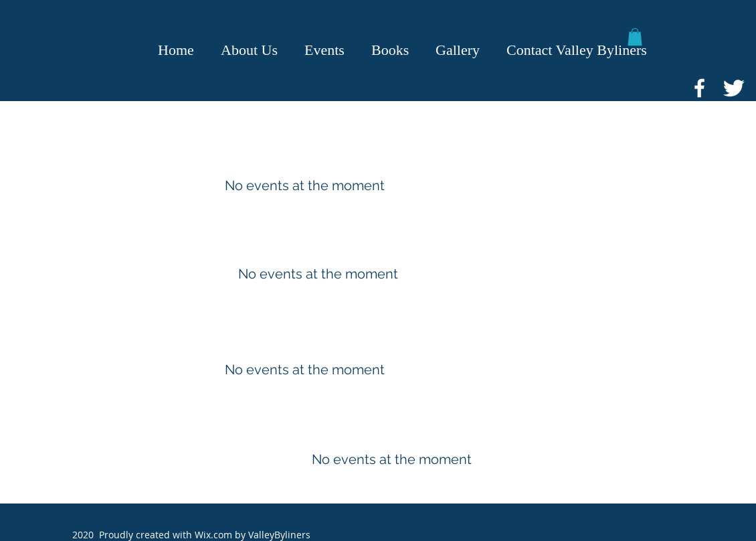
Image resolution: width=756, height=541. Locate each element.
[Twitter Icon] (734, 88)
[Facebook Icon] (699, 88)
